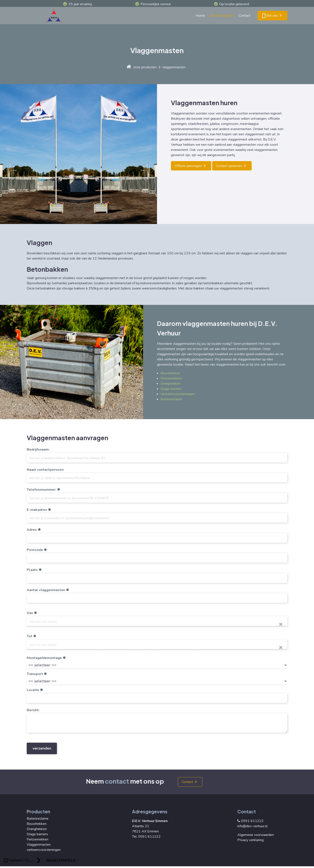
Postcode (35, 550)
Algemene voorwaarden (256, 835)
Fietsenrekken (171, 378)
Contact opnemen (229, 166)
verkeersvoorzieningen (44, 850)
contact (117, 781)
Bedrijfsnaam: (38, 450)
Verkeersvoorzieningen (178, 394)
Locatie (33, 690)
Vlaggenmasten (39, 845)
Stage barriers (171, 389)
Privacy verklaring (250, 840)
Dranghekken (170, 384)
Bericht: (33, 710)
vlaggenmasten (174, 67)
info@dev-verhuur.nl (252, 826)
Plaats (32, 570)
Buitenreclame (171, 399)
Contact (244, 16)
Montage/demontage (44, 658)
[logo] (55, 16)
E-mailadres (37, 510)
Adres (32, 530)
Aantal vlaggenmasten (46, 590)
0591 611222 (250, 821)
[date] (157, 621)
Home (200, 16)
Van (30, 613)
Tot (30, 636)
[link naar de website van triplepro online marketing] (18, 861)
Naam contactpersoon (45, 470)
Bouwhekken (170, 373)
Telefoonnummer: (41, 490)
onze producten (145, 67)
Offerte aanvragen (188, 166)
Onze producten (222, 16)
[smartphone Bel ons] (272, 16)
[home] (129, 67)
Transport (35, 674)
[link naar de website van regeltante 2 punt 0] (56, 861)
